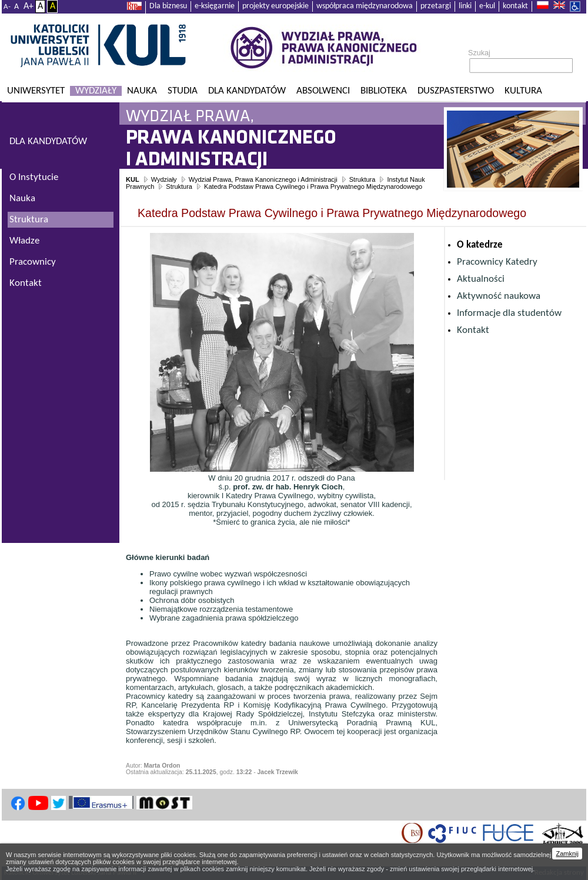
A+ (29, 6)
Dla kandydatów (247, 91)
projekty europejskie (275, 6)
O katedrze (480, 245)
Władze (24, 241)
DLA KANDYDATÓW (48, 141)
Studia (183, 91)
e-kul (487, 6)
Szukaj (479, 53)
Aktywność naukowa (499, 296)
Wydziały (96, 91)
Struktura (363, 179)
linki (465, 6)
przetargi (436, 6)
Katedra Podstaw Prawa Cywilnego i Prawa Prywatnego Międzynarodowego (313, 186)
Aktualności (481, 279)
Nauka (142, 91)
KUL (133, 179)
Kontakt (473, 330)
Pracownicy (33, 262)
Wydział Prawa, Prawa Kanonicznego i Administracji (263, 179)
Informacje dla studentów (509, 313)
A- (7, 7)
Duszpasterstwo (456, 91)
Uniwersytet (36, 91)
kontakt (515, 6)
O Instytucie (34, 177)
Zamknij (567, 854)
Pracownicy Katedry (497, 262)
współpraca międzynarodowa (365, 6)
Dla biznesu (168, 6)
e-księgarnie (215, 6)
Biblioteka (384, 91)
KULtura (523, 91)
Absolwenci (323, 91)
